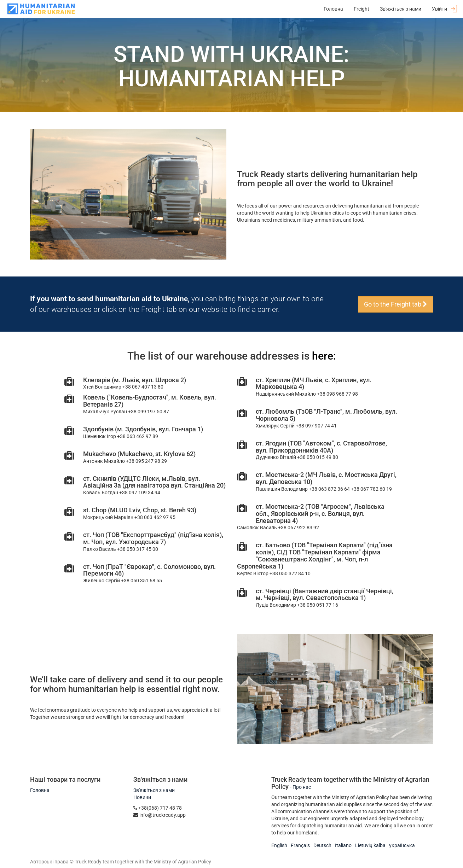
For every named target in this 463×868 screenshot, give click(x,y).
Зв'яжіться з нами (154, 790)
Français (300, 845)
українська (402, 845)
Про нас (302, 787)
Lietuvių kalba (370, 845)
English (279, 845)
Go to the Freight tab (396, 304)
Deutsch (322, 845)
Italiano (343, 845)
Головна (40, 790)
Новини (142, 797)
